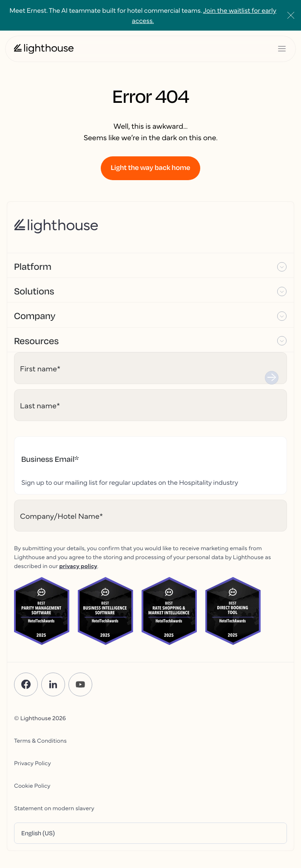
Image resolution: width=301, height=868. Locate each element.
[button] (150, 266)
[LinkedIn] (53, 684)
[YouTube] (80, 684)
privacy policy (78, 565)
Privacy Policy (33, 763)
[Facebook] (26, 684)
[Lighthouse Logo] (44, 49)
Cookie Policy (32, 785)
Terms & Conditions (40, 740)
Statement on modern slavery (54, 808)
